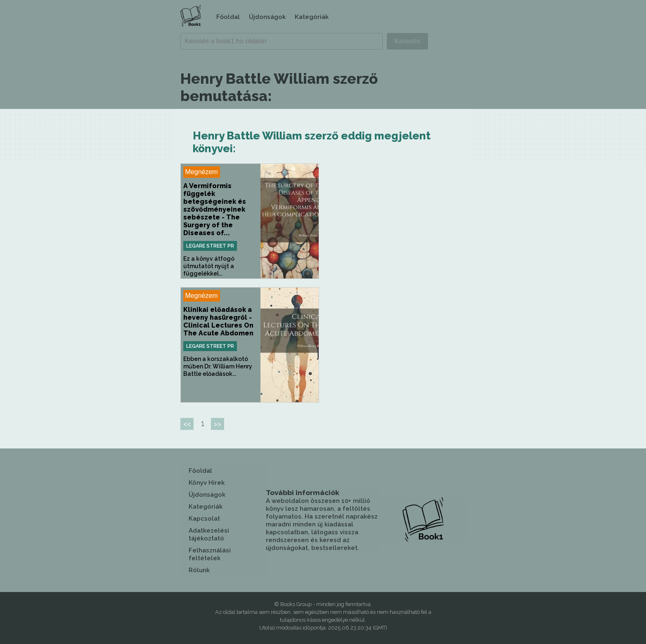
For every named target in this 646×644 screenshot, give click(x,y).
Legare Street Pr (210, 246)
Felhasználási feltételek (210, 554)
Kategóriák (312, 17)
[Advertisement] (397, 221)
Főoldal (228, 17)
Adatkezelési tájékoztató (209, 534)
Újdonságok (267, 17)
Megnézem (202, 172)
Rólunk (199, 570)
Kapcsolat (204, 519)
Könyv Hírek (207, 483)
